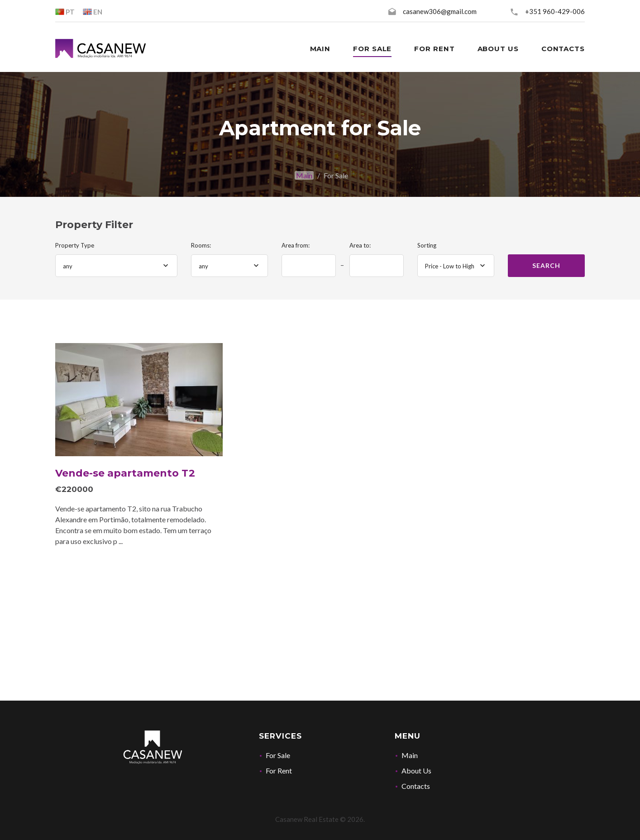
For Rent (279, 771)
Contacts (416, 786)
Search (546, 265)
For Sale (278, 755)
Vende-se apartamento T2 (125, 473)
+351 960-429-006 (555, 11)
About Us (416, 771)
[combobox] (116, 266)
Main (304, 175)
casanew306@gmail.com (440, 11)
